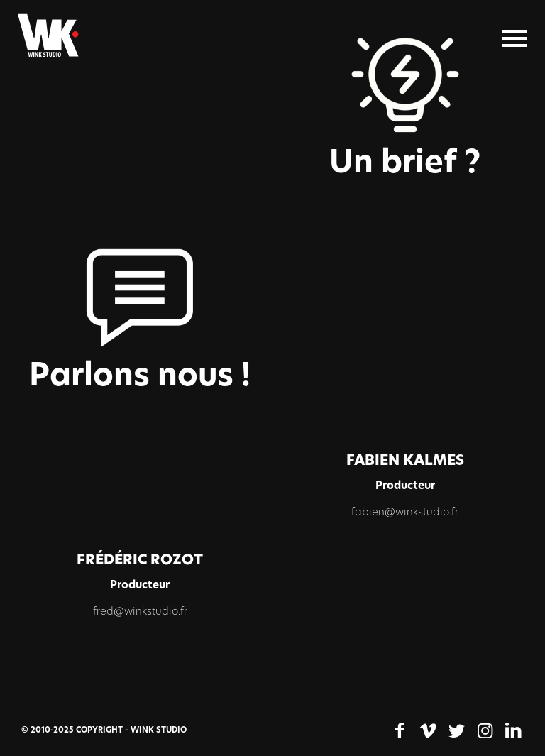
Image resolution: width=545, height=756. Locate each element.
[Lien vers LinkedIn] (513, 731)
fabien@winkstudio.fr (405, 513)
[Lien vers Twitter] (456, 731)
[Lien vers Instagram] (485, 731)
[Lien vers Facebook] (400, 731)
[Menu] (515, 39)
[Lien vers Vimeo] (428, 731)
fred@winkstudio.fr (140, 612)
